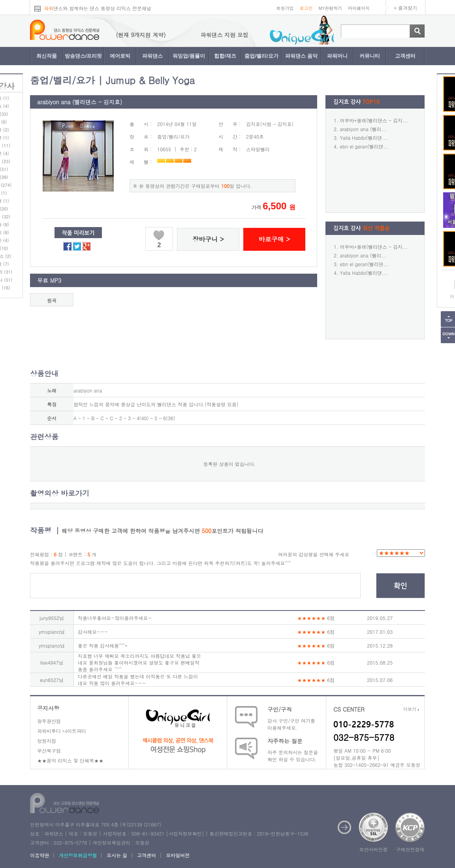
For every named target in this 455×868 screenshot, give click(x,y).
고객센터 (405, 56)
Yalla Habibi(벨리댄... (364, 138)
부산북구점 (49, 751)
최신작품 (47, 56)
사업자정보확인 (185, 833)
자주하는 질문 (285, 741)
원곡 (52, 300)
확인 (400, 586)
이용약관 (39, 855)
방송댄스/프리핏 (84, 56)
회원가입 (285, 8)
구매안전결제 (410, 849)
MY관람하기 (330, 8)
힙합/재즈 (225, 56)
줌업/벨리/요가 (261, 56)
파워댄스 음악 (301, 56)
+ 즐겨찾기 (405, 8)
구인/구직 (280, 709)
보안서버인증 (374, 849)
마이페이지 (359, 8)
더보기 (411, 709)
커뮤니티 (370, 56)
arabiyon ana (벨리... (363, 129)
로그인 (306, 8)
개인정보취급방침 (78, 855)
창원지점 (47, 741)
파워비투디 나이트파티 (62, 731)
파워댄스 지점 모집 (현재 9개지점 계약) (124, 35)
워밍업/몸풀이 (189, 56)
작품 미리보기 (78, 233)
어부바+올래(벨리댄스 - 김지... (374, 120)
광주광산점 (49, 721)
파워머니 (337, 56)
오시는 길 (117, 855)
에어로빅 (120, 56)
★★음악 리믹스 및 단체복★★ (70, 760)
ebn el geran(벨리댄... (365, 146)
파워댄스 (152, 56)
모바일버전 (178, 855)
